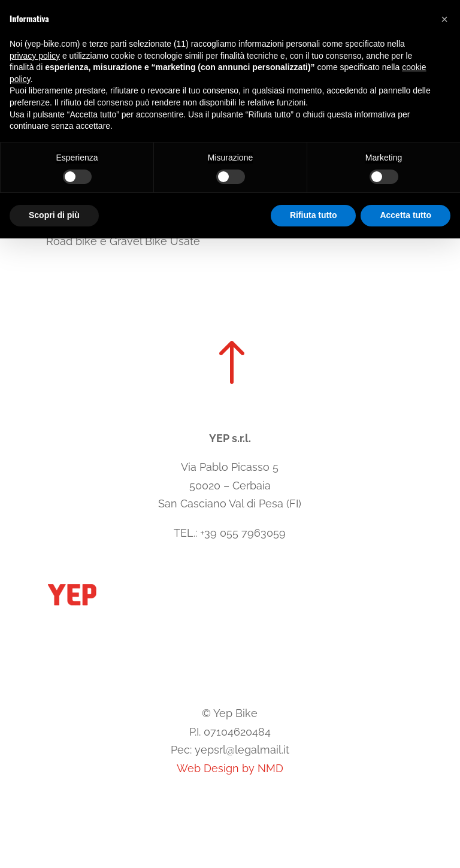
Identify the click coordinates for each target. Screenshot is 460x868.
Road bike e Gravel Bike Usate (123, 241)
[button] (444, 19)
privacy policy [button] (35, 56)
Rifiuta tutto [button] (314, 215)
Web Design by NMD (230, 768)
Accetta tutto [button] (405, 215)
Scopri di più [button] (54, 215)
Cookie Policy (189, 677)
